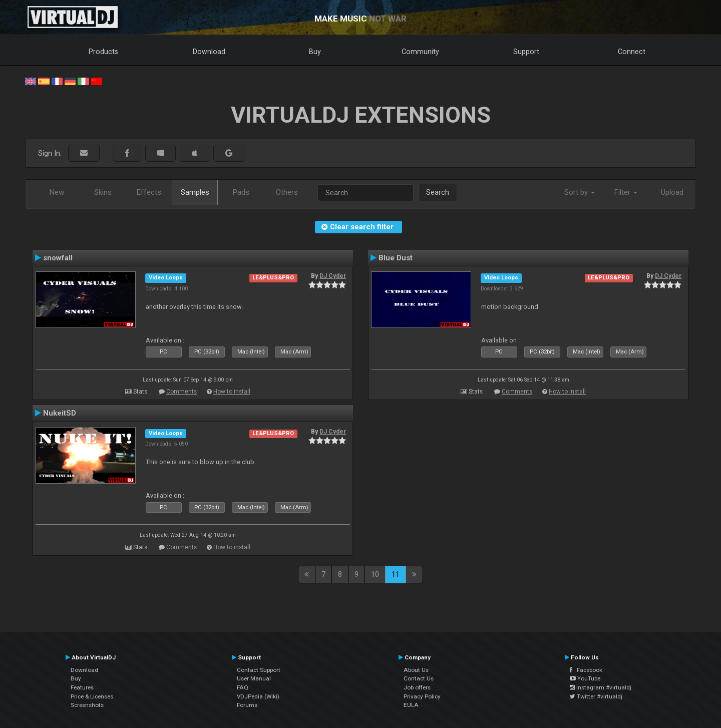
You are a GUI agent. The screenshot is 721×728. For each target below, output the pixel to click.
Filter (626, 192)
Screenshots (87, 705)
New (57, 192)
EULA (411, 705)
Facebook (586, 670)
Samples (195, 192)
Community (420, 52)
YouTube (585, 678)
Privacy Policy (422, 696)
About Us (416, 670)
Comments (182, 392)
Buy (315, 52)
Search (438, 192)
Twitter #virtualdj (596, 696)
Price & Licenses (92, 696)
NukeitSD (60, 413)
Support (526, 52)
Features (82, 687)
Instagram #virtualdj (601, 687)
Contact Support (259, 670)
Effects (149, 192)
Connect (632, 52)
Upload (672, 192)
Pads (241, 192)
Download (209, 52)
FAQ (243, 687)
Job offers (417, 687)
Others (287, 192)
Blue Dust (396, 258)
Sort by (580, 192)
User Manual (254, 678)
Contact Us (419, 678)
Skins (103, 192)
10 (375, 574)
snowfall (58, 258)
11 (396, 574)
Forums (247, 705)
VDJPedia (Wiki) (258, 696)
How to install (232, 392)
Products (103, 52)
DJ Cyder (333, 276)
